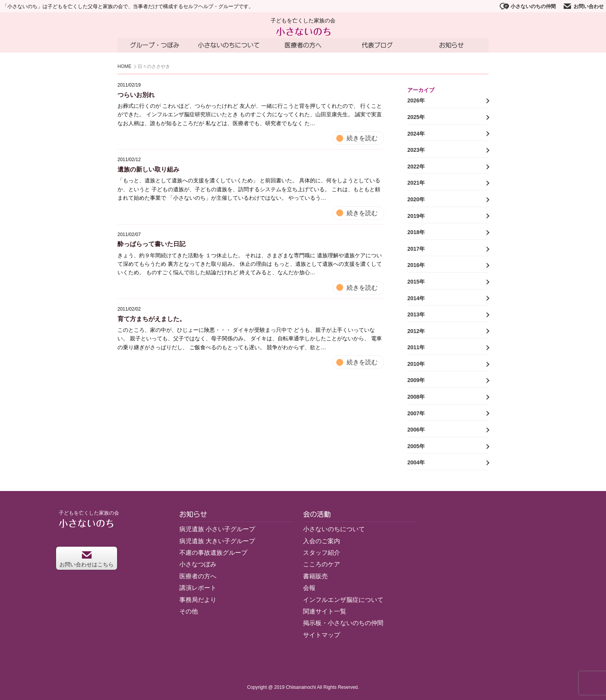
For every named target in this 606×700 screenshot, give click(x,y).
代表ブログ (377, 45)
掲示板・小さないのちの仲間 (343, 623)
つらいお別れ (136, 95)
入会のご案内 (322, 541)
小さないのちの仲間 (528, 6)
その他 (189, 611)
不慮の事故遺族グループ (213, 553)
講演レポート (198, 588)
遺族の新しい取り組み (148, 169)
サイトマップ (322, 635)
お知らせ (451, 45)
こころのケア (322, 565)
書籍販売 (315, 576)
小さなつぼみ (198, 565)
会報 (309, 588)
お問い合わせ (583, 6)
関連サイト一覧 (325, 611)
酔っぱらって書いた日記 (151, 244)
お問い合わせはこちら (87, 559)
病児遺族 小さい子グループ (217, 529)
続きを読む (362, 138)
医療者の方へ (303, 45)
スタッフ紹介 (322, 553)
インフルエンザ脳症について (343, 600)
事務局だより (198, 600)
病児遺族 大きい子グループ (217, 541)
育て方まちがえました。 (151, 319)
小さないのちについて (229, 45)
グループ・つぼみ (155, 45)
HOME (124, 67)
